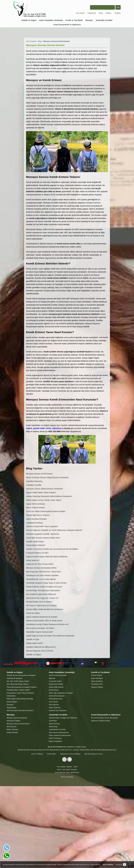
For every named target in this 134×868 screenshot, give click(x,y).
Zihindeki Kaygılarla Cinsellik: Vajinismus (43, 534)
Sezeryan (10, 705)
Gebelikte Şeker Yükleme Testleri (18, 690)
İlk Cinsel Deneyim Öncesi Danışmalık (104, 718)
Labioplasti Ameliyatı (34, 523)
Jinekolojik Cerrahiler (104, 20)
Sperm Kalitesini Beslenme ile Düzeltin (42, 617)
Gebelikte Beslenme (34, 481)
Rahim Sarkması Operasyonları (60, 735)
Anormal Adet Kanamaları (58, 675)
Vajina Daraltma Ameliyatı (36, 519)
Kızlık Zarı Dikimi (33, 613)
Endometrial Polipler (56, 684)
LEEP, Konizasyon (55, 738)
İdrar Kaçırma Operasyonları (59, 733)
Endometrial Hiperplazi (57, 696)
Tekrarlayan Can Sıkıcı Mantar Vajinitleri (42, 575)
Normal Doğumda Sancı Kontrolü (39, 651)
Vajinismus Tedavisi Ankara (100, 721)
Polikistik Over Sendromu (58, 711)
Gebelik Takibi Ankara (35, 542)
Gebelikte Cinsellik (34, 485)
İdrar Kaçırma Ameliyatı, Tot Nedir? (40, 628)
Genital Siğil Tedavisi (56, 687)
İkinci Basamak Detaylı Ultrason (18, 684)
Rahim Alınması (54, 724)
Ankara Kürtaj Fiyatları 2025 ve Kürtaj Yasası (44, 621)
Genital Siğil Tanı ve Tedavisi (38, 515)
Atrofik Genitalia (12, 733)
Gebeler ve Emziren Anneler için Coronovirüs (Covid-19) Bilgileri (52, 549)
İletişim (109, 13)
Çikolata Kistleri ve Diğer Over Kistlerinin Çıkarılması (63, 719)
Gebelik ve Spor (33, 639)
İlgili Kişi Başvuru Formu (94, 754)
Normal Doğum (12, 702)
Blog (101, 13)
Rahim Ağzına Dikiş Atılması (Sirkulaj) (20, 699)
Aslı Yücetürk (31, 41)
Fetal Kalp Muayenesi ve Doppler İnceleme (22, 687)
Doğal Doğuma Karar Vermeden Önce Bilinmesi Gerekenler (50, 636)
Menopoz (89, 20)
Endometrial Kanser (56, 699)
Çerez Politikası (37, 754)
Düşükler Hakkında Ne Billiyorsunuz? (41, 647)
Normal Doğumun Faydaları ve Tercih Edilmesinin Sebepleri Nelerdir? (54, 530)
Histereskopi (53, 727)
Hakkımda (92, 13)
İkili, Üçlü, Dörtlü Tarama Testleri (18, 681)
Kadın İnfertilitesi (97, 678)
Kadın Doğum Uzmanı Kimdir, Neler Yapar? (44, 500)
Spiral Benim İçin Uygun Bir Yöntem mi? (42, 598)
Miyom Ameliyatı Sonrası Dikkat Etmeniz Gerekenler (47, 477)
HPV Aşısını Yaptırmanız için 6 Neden (41, 606)
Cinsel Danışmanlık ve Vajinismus (67, 25)
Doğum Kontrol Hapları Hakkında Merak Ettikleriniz (47, 557)
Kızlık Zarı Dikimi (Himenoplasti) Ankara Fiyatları (46, 511)
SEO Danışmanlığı (67, 777)
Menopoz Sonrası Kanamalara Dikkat (41, 568)
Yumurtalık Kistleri (55, 681)
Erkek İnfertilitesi (97, 681)
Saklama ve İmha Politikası (70, 754)
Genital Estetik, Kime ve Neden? (39, 602)
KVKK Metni (52, 754)
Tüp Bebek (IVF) (97, 684)
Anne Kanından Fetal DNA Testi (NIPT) (20, 711)
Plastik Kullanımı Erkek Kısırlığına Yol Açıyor (44, 587)
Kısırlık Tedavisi (97, 675)
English (118, 13)
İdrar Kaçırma (54, 705)
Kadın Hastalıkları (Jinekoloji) (51, 20)
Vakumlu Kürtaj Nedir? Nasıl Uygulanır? (42, 526)
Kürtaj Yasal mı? (33, 560)
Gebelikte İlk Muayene (14, 678)
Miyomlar (52, 678)
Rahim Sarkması (55, 708)
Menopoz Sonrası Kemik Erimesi (39, 474)
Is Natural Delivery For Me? (37, 553)
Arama (100, 7)
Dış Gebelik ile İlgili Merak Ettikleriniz (41, 594)
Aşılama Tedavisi (97, 687)
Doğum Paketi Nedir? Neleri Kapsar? (41, 493)
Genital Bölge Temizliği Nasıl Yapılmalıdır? (43, 590)
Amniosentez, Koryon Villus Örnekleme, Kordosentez (20, 694)
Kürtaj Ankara (11, 708)
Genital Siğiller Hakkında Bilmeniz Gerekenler (45, 609)
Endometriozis (54, 690)
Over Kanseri (54, 702)
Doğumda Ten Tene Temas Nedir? (40, 564)
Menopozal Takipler (13, 721)
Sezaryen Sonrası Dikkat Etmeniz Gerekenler (44, 489)
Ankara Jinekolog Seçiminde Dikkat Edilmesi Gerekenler (49, 496)
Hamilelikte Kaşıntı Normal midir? (40, 632)
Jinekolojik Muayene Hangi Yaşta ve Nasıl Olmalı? (46, 583)
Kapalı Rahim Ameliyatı (36, 504)
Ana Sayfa (80, 13)
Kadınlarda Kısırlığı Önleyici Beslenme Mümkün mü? (48, 624)
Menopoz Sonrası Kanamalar (17, 718)
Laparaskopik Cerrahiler (57, 730)
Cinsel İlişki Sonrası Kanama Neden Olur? (43, 538)
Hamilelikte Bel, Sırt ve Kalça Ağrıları (41, 579)
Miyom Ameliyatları (56, 741)
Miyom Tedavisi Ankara (35, 508)
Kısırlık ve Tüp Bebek (74, 20)
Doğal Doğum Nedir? (35, 643)
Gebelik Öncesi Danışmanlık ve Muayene (21, 675)
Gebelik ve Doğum (29, 20)
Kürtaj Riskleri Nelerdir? (36, 545)
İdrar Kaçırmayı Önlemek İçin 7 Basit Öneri (43, 572)
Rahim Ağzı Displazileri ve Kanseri (61, 693)
